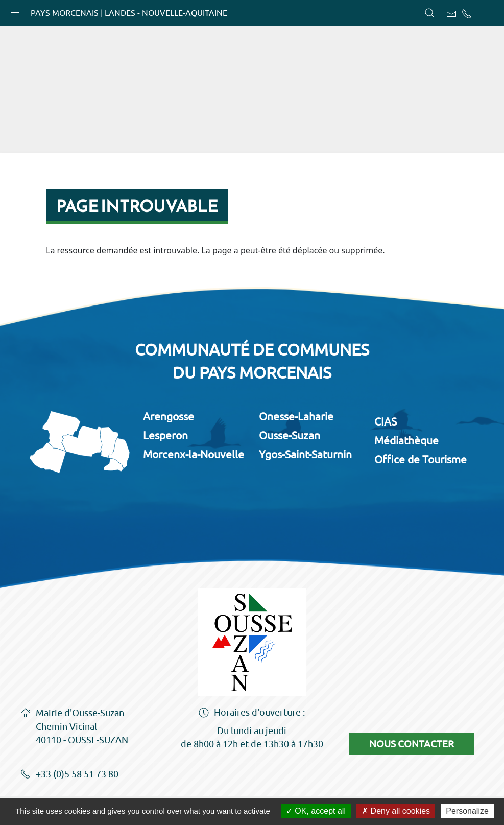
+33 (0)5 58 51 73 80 (69, 775)
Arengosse (169, 416)
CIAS (386, 421)
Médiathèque (406, 440)
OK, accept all (316, 811)
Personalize (467, 811)
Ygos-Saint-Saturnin (305, 454)
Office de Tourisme (421, 459)
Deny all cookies (396, 811)
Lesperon (165, 435)
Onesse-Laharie (296, 416)
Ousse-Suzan (290, 435)
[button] (15, 10)
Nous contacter (412, 744)
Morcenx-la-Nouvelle (194, 454)
